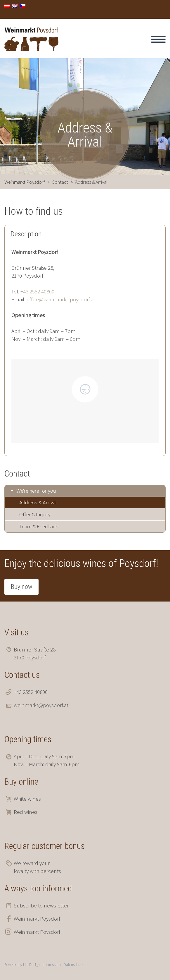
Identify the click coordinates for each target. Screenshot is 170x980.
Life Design (31, 965)
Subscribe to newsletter (41, 905)
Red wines (26, 812)
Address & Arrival (38, 503)
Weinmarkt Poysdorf (37, 919)
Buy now (21, 587)
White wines (27, 799)
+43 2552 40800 (37, 291)
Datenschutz (73, 965)
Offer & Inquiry (35, 515)
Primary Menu (158, 39)
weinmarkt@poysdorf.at (41, 705)
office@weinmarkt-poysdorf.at (61, 299)
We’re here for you (36, 491)
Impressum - (53, 965)
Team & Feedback (39, 527)
